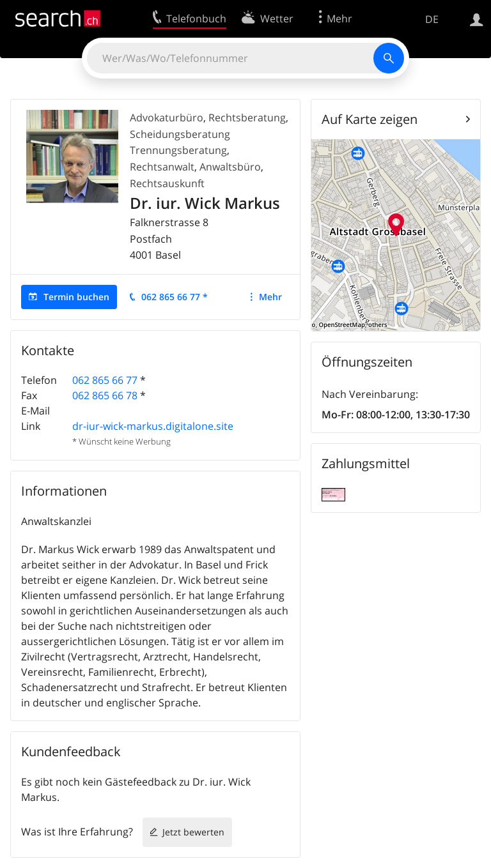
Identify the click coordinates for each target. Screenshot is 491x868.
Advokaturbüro (167, 118)
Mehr (270, 297)
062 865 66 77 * (175, 297)
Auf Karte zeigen (370, 119)
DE (432, 19)
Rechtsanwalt (162, 167)
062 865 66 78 (105, 395)
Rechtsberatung (247, 118)
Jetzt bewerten (193, 832)
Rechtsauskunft (167, 183)
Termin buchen (76, 297)
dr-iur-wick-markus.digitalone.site (153, 426)
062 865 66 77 (105, 380)
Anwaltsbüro (230, 167)
